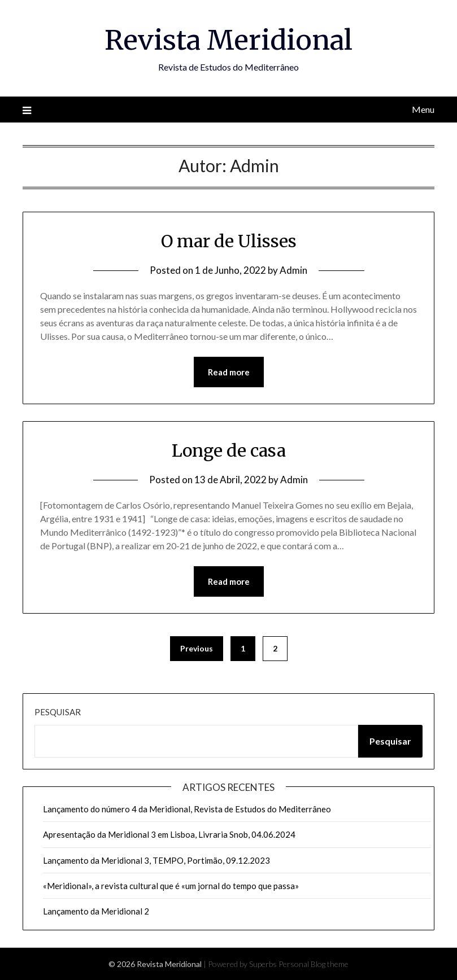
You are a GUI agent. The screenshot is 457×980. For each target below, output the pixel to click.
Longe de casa (229, 450)
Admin (293, 270)
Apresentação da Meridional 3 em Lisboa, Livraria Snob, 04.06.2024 (169, 834)
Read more (229, 372)
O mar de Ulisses (229, 241)
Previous (197, 648)
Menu (423, 109)
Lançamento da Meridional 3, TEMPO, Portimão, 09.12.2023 (156, 860)
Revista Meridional (228, 40)
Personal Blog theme (314, 964)
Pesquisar (58, 712)
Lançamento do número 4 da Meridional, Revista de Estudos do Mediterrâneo (187, 809)
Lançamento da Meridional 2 (96, 911)
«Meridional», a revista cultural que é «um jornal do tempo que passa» (171, 886)
